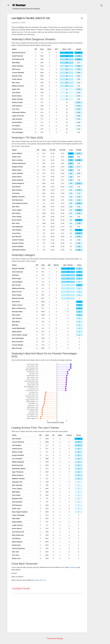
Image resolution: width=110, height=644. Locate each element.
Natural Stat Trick (40, 580)
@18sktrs (73, 567)
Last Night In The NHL (21, 588)
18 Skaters (19, 5)
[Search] (102, 6)
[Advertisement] (96, 46)
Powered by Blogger (55, 638)
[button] (82, 18)
